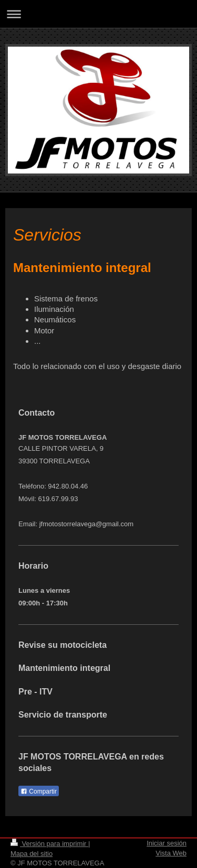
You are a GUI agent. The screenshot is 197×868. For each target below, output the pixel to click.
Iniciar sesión (167, 843)
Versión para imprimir (49, 844)
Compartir (39, 791)
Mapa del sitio (32, 854)
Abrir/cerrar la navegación (98, 14)
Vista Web (171, 853)
